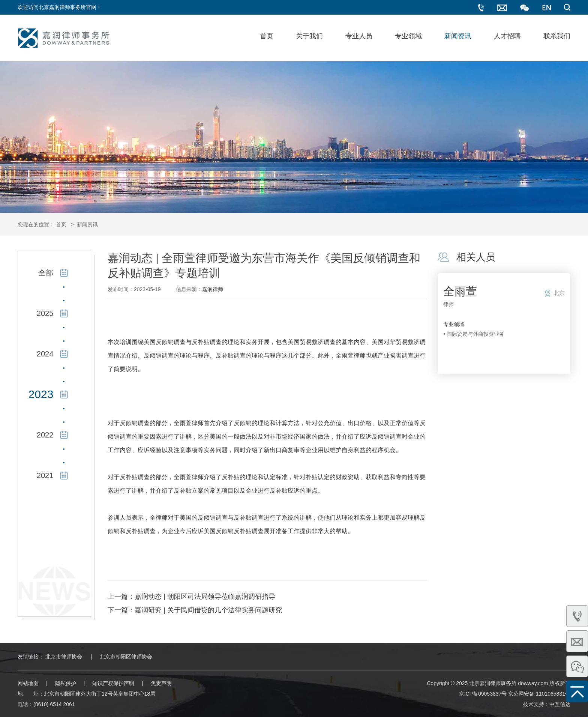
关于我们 (309, 36)
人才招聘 (507, 36)
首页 (267, 36)
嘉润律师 (213, 289)
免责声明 (161, 683)
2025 (45, 313)
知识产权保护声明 (113, 683)
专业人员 (359, 36)
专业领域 (408, 36)
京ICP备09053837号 (483, 694)
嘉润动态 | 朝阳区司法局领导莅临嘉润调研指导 (205, 597)
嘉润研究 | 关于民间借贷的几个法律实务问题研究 (208, 610)
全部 (46, 273)
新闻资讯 (458, 36)
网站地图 (28, 683)
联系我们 (557, 36)
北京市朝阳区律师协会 (126, 657)
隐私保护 (66, 683)
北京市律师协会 (64, 657)
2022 (45, 435)
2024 (45, 354)
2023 (41, 394)
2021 (45, 475)
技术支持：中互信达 (547, 704)
